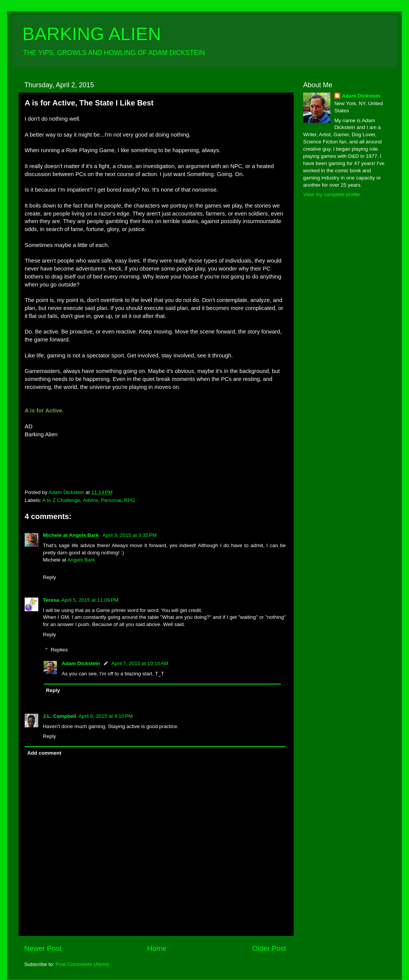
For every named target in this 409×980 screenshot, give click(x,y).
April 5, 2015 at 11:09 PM (90, 600)
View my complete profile (332, 194)
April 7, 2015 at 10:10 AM (140, 663)
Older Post (269, 948)
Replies (59, 650)
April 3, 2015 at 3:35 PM (130, 535)
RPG (130, 500)
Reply (50, 577)
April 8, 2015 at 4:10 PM (106, 716)
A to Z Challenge (61, 500)
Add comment (44, 753)
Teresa (51, 600)
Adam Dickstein (81, 663)
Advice (90, 500)
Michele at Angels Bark (72, 535)
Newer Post (43, 948)
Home (157, 948)
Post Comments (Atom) (82, 964)
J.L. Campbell (60, 716)
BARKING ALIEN (92, 34)
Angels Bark (81, 560)
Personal (111, 500)
